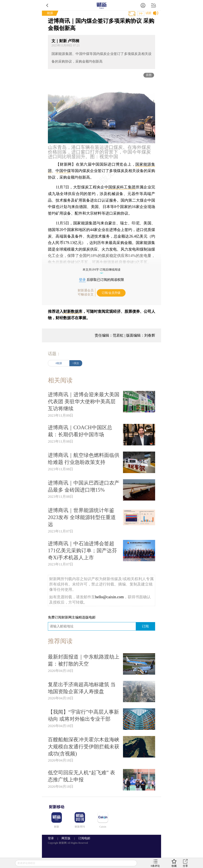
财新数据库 (73, 311)
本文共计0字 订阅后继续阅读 (102, 270)
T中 (141, 14)
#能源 (59, 363)
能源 (50, 13)
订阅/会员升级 (111, 293)
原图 (149, 75)
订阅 (145, 626)
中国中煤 (63, 171)
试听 (149, 13)
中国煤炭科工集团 (120, 187)
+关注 (76, 363)
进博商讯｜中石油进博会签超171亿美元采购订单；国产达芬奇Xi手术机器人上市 (82, 550)
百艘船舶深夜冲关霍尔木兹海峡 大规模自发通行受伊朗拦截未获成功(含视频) (84, 747)
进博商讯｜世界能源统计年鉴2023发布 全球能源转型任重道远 (82, 517)
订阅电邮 (83, 838)
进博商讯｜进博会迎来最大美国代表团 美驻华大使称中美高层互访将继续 (84, 401)
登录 (82, 280)
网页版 (66, 838)
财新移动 (57, 807)
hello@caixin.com (109, 597)
